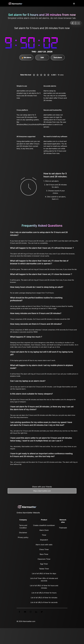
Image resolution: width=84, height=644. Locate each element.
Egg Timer (44, 564)
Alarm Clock (44, 530)
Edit (42, 57)
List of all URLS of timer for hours (44, 593)
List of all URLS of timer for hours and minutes (44, 587)
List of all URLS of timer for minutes (44, 598)
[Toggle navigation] (74, 4)
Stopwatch (44, 540)
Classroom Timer (44, 559)
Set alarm (26, 58)
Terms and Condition (23, 527)
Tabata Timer (44, 569)
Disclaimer (23, 533)
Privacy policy (23, 537)
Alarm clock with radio (44, 545)
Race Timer (44, 554)
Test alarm (58, 57)
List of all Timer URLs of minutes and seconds (44, 580)
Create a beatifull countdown (44, 525)
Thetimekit (63, 528)
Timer (44, 535)
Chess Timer (44, 549)
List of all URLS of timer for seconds (44, 602)
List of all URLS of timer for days (44, 573)
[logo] (15, 4)
